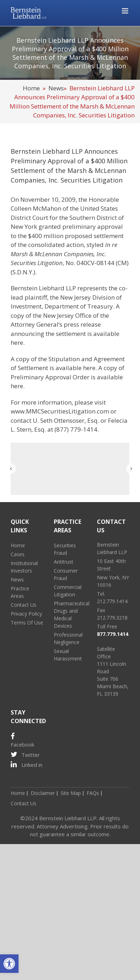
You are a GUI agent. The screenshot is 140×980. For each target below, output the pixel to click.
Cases (18, 554)
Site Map (71, 793)
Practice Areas (20, 592)
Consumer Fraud (66, 574)
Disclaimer (43, 793)
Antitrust (64, 562)
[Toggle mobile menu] (126, 11)
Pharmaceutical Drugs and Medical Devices (70, 615)
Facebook (22, 741)
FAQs (93, 793)
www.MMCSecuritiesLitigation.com (60, 411)
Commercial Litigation (68, 591)
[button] (9, 964)
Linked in (27, 765)
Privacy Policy (26, 614)
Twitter (25, 755)
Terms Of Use (27, 623)
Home (31, 88)
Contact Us (24, 605)
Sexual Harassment (68, 655)
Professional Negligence (68, 638)
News (56, 88)
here (17, 343)
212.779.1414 (112, 601)
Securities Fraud (65, 549)
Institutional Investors (24, 567)
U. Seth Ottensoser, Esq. (66, 420)
